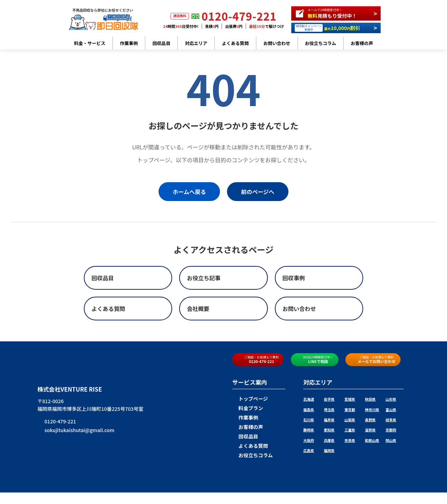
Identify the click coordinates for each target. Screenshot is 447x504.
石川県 (309, 420)
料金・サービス (90, 43)
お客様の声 (362, 43)
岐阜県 (391, 420)
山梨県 (350, 420)
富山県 (391, 410)
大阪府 (309, 440)
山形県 (391, 399)
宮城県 (350, 399)
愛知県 (329, 430)
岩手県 (329, 399)
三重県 (350, 430)
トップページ (250, 399)
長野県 (370, 420)
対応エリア (196, 43)
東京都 (350, 410)
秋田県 (370, 399)
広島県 (309, 450)
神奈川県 (372, 410)
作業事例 (129, 43)
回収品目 (162, 43)
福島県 (309, 410)
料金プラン (248, 408)
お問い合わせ (277, 43)
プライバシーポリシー (274, 487)
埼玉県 (329, 410)
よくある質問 (236, 43)
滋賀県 (370, 430)
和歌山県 (372, 440)
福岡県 (329, 450)
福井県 (329, 420)
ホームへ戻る (189, 192)
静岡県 (309, 430)
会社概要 (239, 487)
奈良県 (350, 440)
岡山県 (391, 440)
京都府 (391, 430)
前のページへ (258, 192)
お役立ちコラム (320, 43)
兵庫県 (329, 440)
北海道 (309, 399)
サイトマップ (312, 487)
